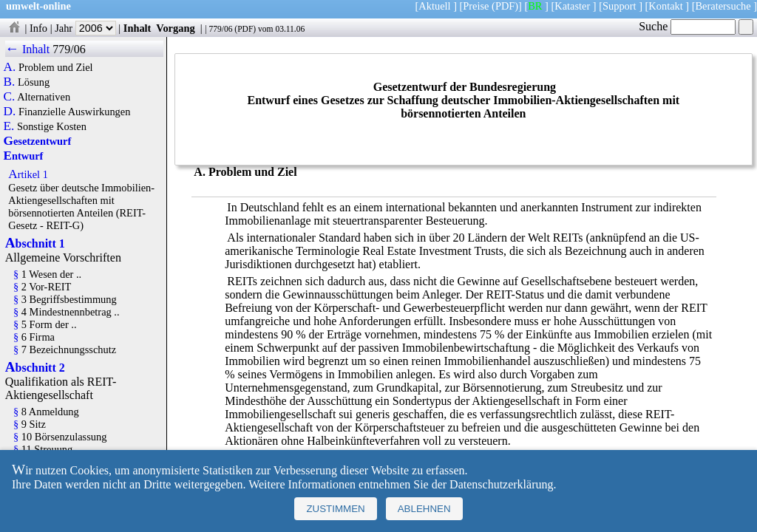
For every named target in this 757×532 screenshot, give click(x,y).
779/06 (220, 29)
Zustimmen (335, 509)
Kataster (572, 6)
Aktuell (434, 6)
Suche (687, 26)
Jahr (85, 28)
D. (10, 112)
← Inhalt (28, 49)
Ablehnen (424, 509)
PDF (245, 29)
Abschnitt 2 (35, 368)
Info (38, 28)
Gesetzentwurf (38, 141)
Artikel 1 (28, 174)
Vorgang (176, 28)
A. (10, 67)
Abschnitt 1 (35, 243)
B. (10, 82)
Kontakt (665, 6)
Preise (476, 6)
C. (10, 97)
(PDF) (505, 6)
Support (619, 6)
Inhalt (138, 28)
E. (9, 126)
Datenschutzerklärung (501, 484)
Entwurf (24, 156)
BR (535, 6)
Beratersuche (723, 6)
